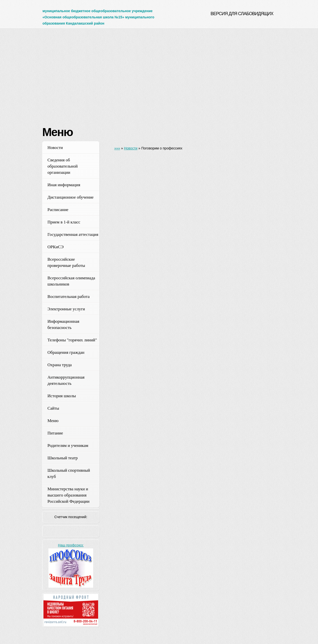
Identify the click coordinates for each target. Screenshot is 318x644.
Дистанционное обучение (71, 197)
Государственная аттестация (73, 234)
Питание (55, 433)
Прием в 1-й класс (64, 222)
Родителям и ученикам (68, 446)
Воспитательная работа (69, 297)
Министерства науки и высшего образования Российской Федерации (68, 495)
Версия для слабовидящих (242, 14)
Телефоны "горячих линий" (72, 340)
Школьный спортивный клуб (69, 473)
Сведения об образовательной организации (63, 166)
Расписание (58, 210)
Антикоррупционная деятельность (66, 380)
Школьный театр (63, 458)
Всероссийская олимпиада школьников (71, 281)
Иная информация (64, 185)
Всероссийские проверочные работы (66, 262)
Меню (53, 421)
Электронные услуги (66, 309)
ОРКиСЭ (56, 247)
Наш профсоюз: (71, 545)
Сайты (53, 408)
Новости (55, 148)
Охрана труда (60, 365)
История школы (62, 396)
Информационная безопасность (63, 324)
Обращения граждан (66, 352)
